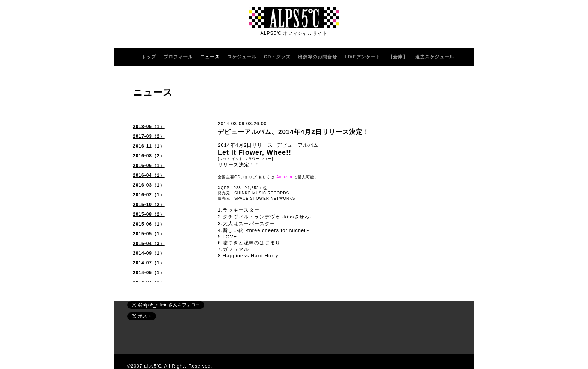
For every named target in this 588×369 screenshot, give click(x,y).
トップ (149, 57)
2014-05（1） (149, 273)
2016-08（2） (149, 156)
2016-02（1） (149, 195)
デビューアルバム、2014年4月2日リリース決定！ (293, 132)
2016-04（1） (149, 175)
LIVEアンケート (363, 57)
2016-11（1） (149, 146)
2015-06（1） (149, 224)
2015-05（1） (149, 234)
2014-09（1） (149, 253)
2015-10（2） (149, 205)
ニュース (210, 57)
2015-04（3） (149, 244)
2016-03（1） (149, 185)
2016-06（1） (149, 166)
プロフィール (178, 57)
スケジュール (242, 57)
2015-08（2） (149, 214)
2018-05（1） (149, 127)
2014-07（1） (149, 263)
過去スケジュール (435, 57)
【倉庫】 (398, 57)
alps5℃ (153, 366)
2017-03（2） (149, 136)
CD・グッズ (277, 57)
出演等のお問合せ (318, 57)
